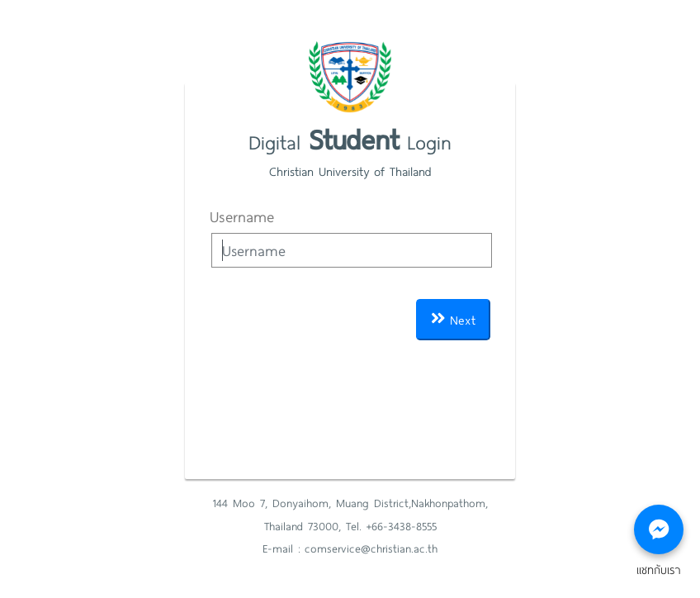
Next (454, 319)
